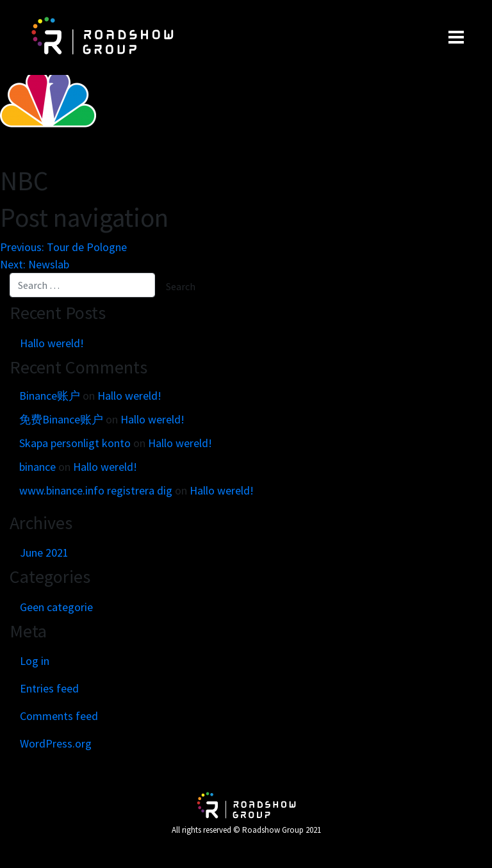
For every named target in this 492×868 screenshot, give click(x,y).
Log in (35, 661)
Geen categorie (56, 607)
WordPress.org (56, 743)
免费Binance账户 (61, 419)
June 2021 (44, 553)
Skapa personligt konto (75, 443)
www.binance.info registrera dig (96, 490)
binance (37, 467)
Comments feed (59, 716)
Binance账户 (50, 396)
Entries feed (49, 688)
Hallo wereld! (52, 343)
